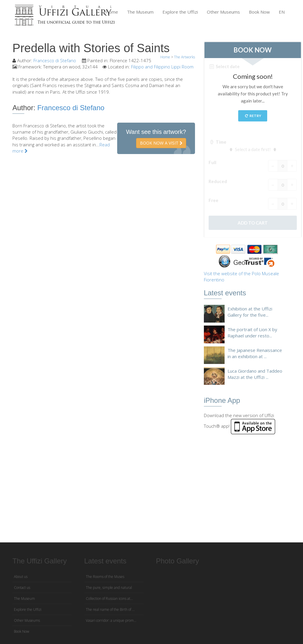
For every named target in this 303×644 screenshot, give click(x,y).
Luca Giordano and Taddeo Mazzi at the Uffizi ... (255, 374)
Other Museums (223, 12)
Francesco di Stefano (55, 60)
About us (21, 577)
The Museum (140, 12)
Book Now (259, 12)
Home (112, 12)
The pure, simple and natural (109, 588)
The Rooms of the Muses (105, 577)
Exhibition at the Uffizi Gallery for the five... (250, 312)
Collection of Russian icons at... (109, 599)
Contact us (22, 588)
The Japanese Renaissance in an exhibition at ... (255, 353)
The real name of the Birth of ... (110, 609)
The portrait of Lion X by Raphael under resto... (252, 333)
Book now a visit (161, 143)
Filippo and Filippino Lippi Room (162, 67)
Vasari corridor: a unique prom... (111, 620)
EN (282, 12)
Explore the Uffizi (180, 12)
